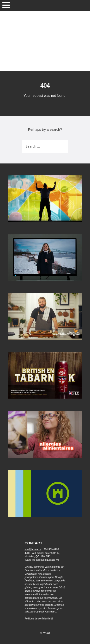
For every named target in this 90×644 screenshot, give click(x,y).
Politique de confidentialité (39, 619)
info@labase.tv (33, 550)
